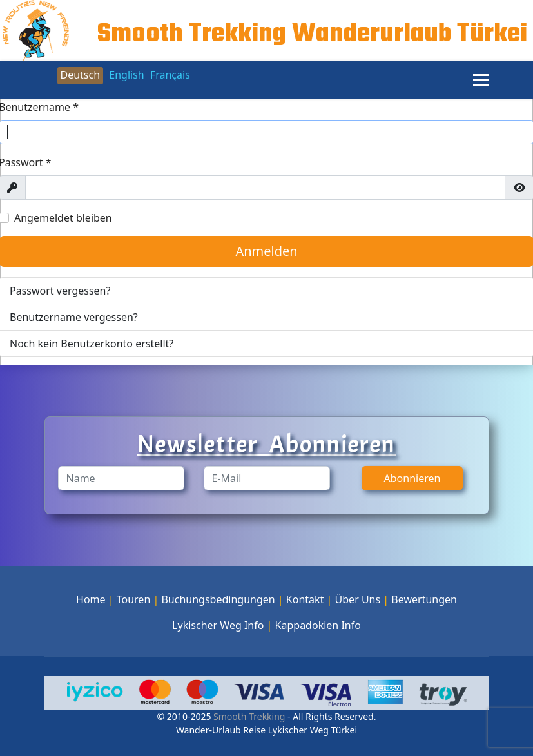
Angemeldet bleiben (63, 218)
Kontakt (305, 599)
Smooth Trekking (248, 716)
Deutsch (81, 75)
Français (170, 75)
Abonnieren (412, 478)
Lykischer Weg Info (218, 625)
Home (91, 599)
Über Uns (358, 599)
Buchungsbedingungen (218, 599)
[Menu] (481, 80)
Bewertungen (424, 599)
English (126, 75)
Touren (134, 599)
